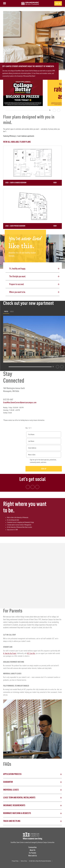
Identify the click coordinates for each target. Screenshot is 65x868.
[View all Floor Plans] (32, 142)
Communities (32, 847)
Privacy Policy (15, 861)
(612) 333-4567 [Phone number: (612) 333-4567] (8, 399)
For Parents (32, 853)
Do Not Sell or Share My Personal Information (40, 861)
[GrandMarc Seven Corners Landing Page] (30, 3)
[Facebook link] (28, 487)
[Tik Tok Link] (37, 487)
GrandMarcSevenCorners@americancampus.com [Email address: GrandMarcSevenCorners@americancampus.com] (20, 402)
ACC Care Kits (31, 654)
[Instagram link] (33, 487)
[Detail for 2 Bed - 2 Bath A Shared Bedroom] (32, 166)
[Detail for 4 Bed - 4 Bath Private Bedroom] (32, 209)
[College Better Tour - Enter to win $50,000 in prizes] (23, 93)
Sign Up (44, 469)
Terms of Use (24, 861)
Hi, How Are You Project (10, 654)
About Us (32, 850)
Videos (12, 311)
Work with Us (33, 856)
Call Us (58, 4)
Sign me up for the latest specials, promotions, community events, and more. (43, 461)
